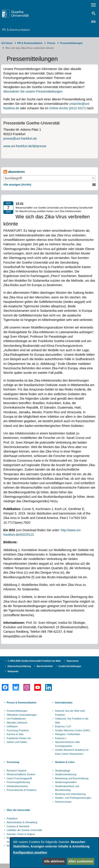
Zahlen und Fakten (17, 742)
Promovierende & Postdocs (21, 790)
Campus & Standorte (18, 826)
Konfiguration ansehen (30, 852)
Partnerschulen (63, 802)
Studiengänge (63, 771)
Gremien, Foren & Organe (21, 834)
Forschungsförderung (18, 782)
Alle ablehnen (54, 861)
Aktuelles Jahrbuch (17, 723)
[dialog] (55, 853)
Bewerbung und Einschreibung (72, 778)
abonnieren (14, 172)
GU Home (7, 43)
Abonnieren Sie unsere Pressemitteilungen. (33, 91)
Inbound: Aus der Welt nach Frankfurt (70, 713)
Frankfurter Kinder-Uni (19, 738)
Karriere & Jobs (15, 734)
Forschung (13, 762)
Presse (51, 43)
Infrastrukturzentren (17, 786)
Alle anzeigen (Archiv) (17, 185)
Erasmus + (61, 738)
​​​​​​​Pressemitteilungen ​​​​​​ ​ (72, 43)
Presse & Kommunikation (21, 703)
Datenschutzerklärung (19, 666)
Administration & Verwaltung (22, 822)
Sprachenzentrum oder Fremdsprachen (68, 744)
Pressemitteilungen (17, 711)
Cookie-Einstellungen (70, 666)
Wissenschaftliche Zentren (21, 774)
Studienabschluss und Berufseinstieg (67, 788)
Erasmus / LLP (63, 726)
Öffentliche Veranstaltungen (22, 715)
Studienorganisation (66, 782)
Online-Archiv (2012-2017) (67, 108)
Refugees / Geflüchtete (68, 734)
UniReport (12, 726)
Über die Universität (18, 810)
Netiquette (13, 671)
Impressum (73, 661)
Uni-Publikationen (16, 719)
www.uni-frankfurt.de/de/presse (25, 146)
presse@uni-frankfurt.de (20, 138)
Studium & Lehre (65, 762)
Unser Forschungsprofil (19, 778)
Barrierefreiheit (45, 666)
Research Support (17, 771)
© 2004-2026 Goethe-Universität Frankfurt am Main (34, 661)
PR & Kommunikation (16, 30)
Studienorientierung (66, 774)
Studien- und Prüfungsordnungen (73, 798)
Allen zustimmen (81, 861)
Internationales (64, 703)
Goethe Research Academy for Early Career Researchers (72, 752)
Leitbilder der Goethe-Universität (24, 830)
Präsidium (12, 818)
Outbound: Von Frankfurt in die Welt (72, 721)
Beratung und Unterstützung (71, 794)
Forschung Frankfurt (18, 730)
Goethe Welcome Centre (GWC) (73, 730)
